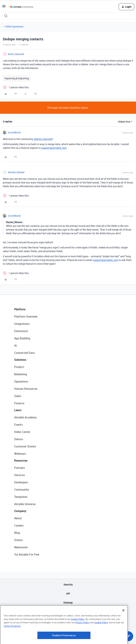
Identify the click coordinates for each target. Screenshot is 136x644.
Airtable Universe (25, 504)
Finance (19, 403)
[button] (4, 7)
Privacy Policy (82, 639)
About (18, 518)
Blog (17, 533)
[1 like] (16, 87)
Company (20, 511)
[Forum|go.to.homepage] (21, 7)
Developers (21, 482)
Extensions (21, 331)
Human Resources (26, 389)
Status (18, 540)
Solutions (20, 360)
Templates (21, 497)
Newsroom (21, 547)
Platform (20, 309)
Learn (18, 410)
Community (22, 490)
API (68, 593)
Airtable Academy (25, 417)
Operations (21, 381)
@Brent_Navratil (43, 139)
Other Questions (14, 26)
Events (18, 425)
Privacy (68, 612)
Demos (19, 439)
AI (16, 346)
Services (20, 475)
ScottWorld (14, 132)
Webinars (20, 454)
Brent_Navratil (16, 54)
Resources (21, 461)
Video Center (22, 432)
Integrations (22, 324)
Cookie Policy (78, 635)
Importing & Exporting (17, 78)
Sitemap (68, 603)
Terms (68, 621)
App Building (22, 338)
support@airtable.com (54, 148)
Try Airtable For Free (27, 554)
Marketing (21, 374)
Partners (20, 468)
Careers (19, 525)
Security (68, 584)
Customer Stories (25, 446)
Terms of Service (12, 642)
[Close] (123, 627)
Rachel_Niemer (16, 172)
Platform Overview (26, 317)
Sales (18, 396)
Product (19, 367)
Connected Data (24, 353)
